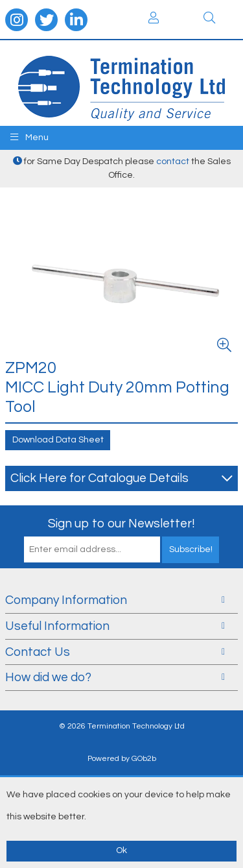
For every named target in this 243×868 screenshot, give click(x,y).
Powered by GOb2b (122, 759)
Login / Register (154, 18)
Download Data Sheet (58, 440)
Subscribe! (191, 549)
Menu (29, 137)
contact (173, 162)
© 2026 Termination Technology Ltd (122, 726)
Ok (121, 850)
